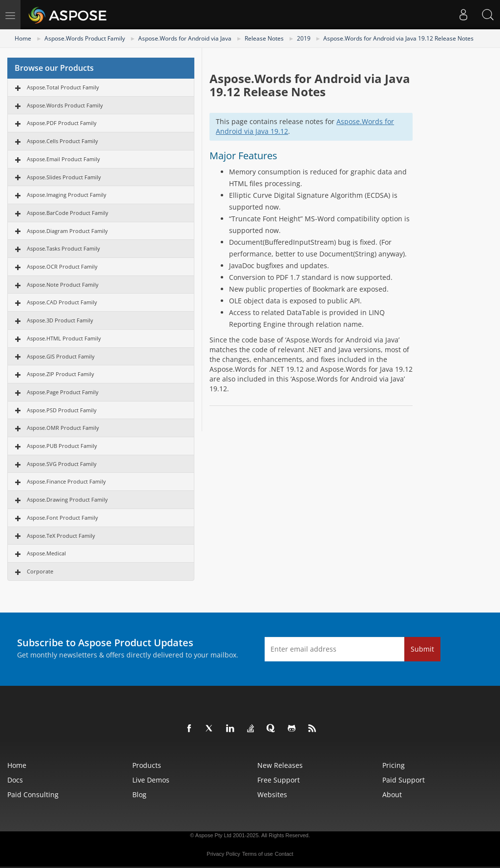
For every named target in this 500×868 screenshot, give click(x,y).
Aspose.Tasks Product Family (63, 248)
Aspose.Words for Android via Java (185, 38)
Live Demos (151, 780)
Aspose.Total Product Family (63, 87)
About (392, 794)
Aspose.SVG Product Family (62, 464)
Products (147, 765)
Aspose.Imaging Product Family (67, 195)
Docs (15, 780)
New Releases (280, 765)
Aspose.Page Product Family (63, 392)
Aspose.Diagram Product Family (67, 231)
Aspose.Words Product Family (85, 38)
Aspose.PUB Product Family (62, 446)
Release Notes (264, 38)
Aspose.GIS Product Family (61, 356)
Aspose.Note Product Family (63, 285)
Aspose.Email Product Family (63, 159)
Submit (422, 649)
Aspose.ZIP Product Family (61, 374)
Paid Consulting (33, 794)
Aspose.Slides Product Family (64, 177)
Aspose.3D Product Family (60, 320)
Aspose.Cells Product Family (62, 141)
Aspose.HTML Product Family (64, 338)
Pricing (394, 765)
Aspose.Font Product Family (62, 518)
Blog (139, 794)
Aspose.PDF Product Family (62, 123)
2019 (304, 38)
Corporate (40, 571)
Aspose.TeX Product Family (61, 536)
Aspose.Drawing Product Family (67, 499)
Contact (284, 854)
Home (23, 38)
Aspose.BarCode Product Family (68, 213)
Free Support (279, 780)
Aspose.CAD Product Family (62, 302)
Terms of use (258, 854)
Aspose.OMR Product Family (63, 428)
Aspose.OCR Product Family (62, 266)
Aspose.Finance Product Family (66, 481)
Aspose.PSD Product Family (62, 410)
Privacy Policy (223, 854)
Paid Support (404, 780)
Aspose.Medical (46, 553)
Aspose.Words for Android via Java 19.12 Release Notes (398, 38)
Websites (272, 794)
